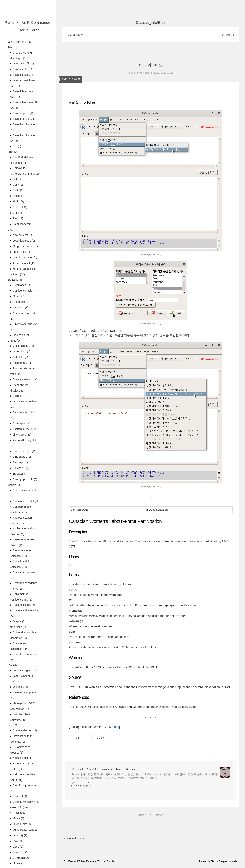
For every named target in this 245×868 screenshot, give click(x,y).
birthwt (18, 863)
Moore (18, 818)
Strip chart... (21, 457)
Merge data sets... (25, 246)
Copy (17, 185)
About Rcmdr (22, 758)
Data (13, 230)
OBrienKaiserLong (25, 830)
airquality (20, 835)
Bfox (17, 841)
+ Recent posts (74, 840)
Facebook (91, 863)
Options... (20, 687)
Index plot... (21, 351)
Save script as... (24, 75)
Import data (21, 252)
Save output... (22, 113)
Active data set (24, 263)
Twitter (82, 863)
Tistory (214, 863)
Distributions (17, 627)
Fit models (20, 335)
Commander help (24, 730)
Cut (16, 179)
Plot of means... (23, 451)
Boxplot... (20, 396)
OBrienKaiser (22, 824)
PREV (141, 816)
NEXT (159, 816)
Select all (20, 207)
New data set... (23, 235)
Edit (12, 152)
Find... (18, 201)
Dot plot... (20, 357)
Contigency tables (25, 291)
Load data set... (23, 241)
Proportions (21, 302)
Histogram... (21, 363)
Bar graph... (21, 462)
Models (14, 485)
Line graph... (22, 435)
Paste (18, 190)
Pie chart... (21, 468)
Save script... (22, 69)
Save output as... (24, 119)
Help (12, 725)
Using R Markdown (25, 802)
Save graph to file (25, 479)
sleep (17, 847)
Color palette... (23, 346)
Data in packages (25, 258)
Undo (17, 213)
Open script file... (24, 64)
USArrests (20, 858)
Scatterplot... (22, 423)
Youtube (101, 863)
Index (115, 728)
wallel (235, 863)
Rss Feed (68, 863)
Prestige (19, 813)
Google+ (111, 863)
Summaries (21, 285)
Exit (17, 146)
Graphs (15, 341)
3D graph (20, 474)
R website (20, 796)
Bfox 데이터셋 (75, 35)
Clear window (22, 224)
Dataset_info (18, 807)
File (12, 47)
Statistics (16, 280)
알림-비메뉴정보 (19, 42)
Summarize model (25, 501)
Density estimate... (25, 379)
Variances (20, 308)
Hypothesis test (23, 605)
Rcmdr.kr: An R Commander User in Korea (103, 771)
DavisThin (20, 852)
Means (18, 296)
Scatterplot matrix (25, 429)
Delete (18, 196)
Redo (17, 218)
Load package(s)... (25, 670)
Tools (13, 665)
